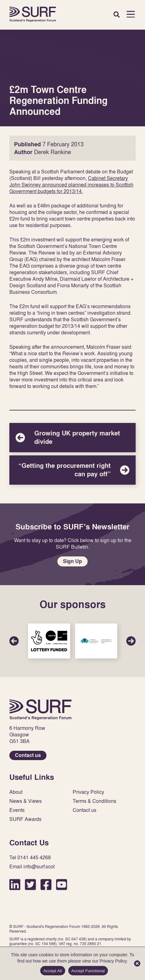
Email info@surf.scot (32, 867)
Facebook (46, 884)
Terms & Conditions (94, 801)
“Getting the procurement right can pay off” (72, 470)
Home (33, 14)
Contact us (28, 755)
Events (17, 810)
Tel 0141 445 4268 (30, 858)
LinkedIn (15, 884)
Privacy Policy (88, 792)
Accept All (53, 971)
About (16, 792)
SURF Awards (25, 819)
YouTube (62, 884)
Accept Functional (88, 971)
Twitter (30, 884)
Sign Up (72, 561)
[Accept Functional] (137, 963)
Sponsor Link (49, 641)
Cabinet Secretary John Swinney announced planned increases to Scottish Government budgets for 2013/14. (71, 185)
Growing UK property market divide (72, 438)
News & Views (26, 801)
